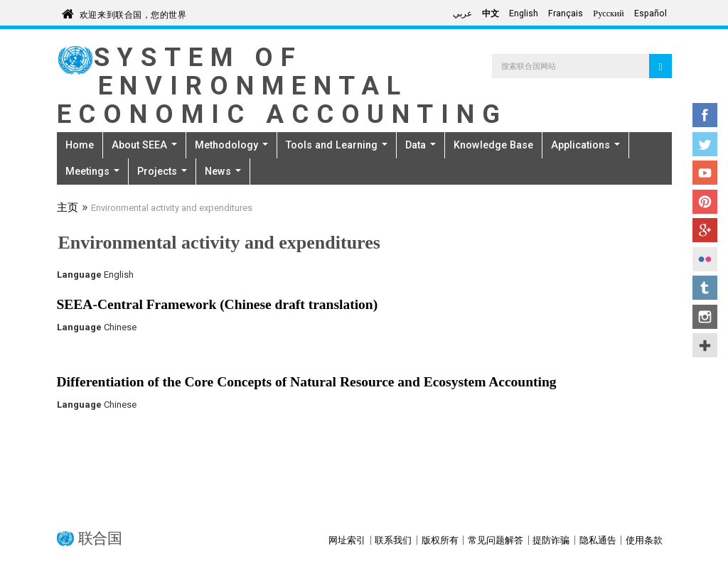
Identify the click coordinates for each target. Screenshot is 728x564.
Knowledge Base (493, 145)
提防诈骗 (551, 540)
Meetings (92, 171)
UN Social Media (705, 345)
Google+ (705, 230)
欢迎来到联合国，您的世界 (133, 12)
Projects (162, 171)
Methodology (231, 145)
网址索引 (347, 540)
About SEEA (144, 145)
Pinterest (705, 202)
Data (421, 145)
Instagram (705, 317)
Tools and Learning (337, 145)
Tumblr (705, 288)
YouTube (705, 173)
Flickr (705, 259)
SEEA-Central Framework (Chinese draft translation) (218, 304)
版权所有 (440, 540)
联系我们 (393, 540)
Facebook (705, 115)
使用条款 (644, 540)
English (524, 13)
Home (80, 145)
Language (79, 275)
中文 (491, 13)
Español (651, 13)
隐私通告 (598, 540)
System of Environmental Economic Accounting (282, 86)
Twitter (705, 144)
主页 (68, 209)
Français (566, 13)
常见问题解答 (496, 540)
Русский (608, 13)
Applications (585, 145)
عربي (462, 13)
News (223, 171)
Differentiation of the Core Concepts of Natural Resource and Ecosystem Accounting (307, 382)
